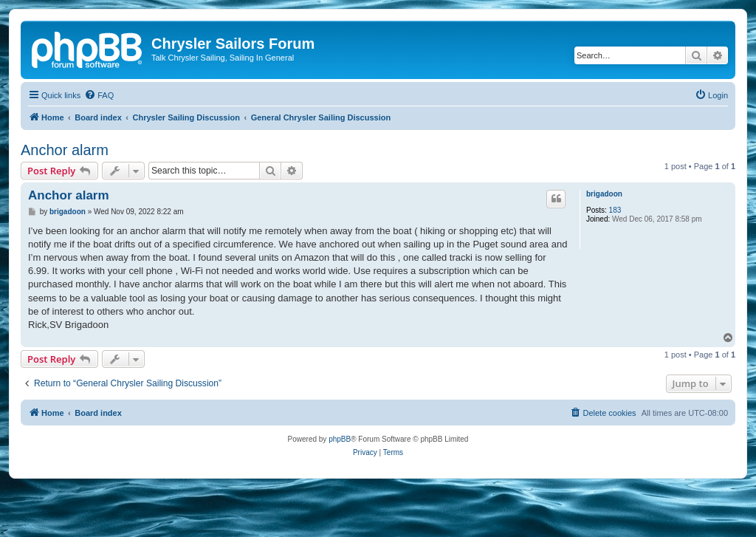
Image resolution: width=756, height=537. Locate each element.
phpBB (340, 439)
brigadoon (604, 194)
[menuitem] (99, 95)
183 (615, 210)
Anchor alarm (65, 150)
